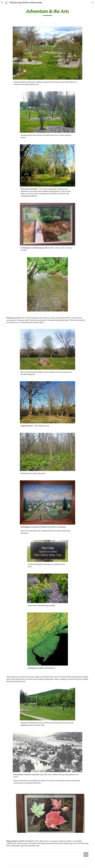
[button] (2, 3)
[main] (48, 12)
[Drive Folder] (48, 859)
